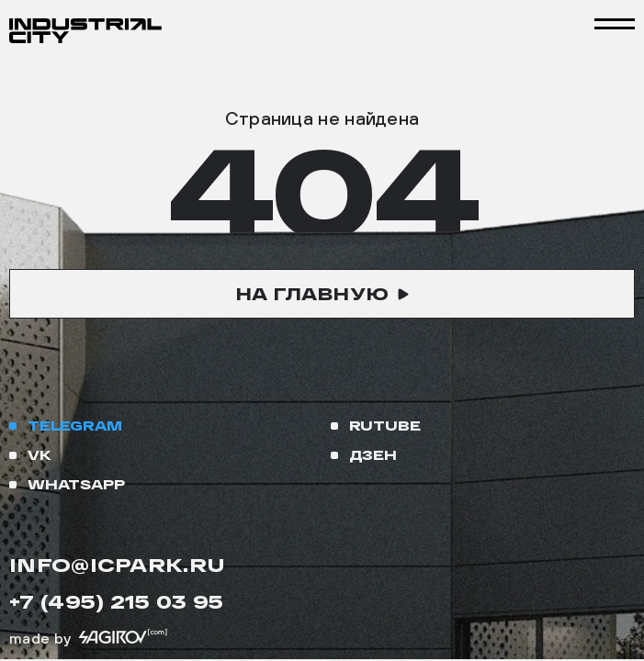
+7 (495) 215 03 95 (116, 601)
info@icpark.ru (117, 565)
